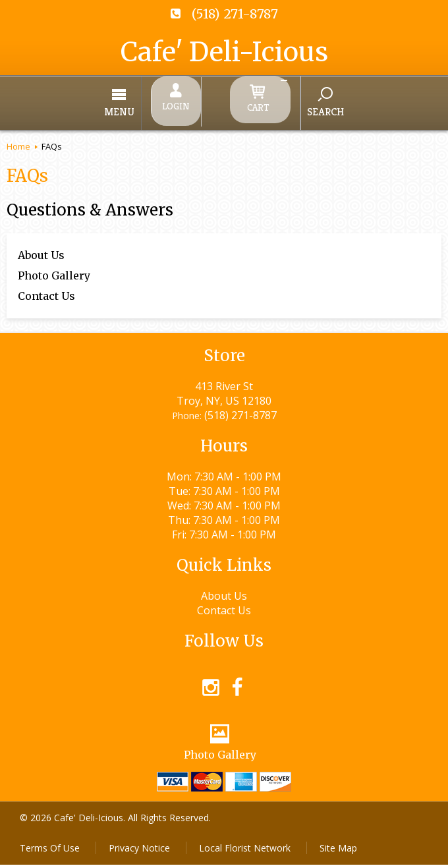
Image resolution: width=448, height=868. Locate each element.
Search (291, 107)
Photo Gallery (54, 267)
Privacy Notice (139, 851)
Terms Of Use (50, 851)
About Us (41, 246)
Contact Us (46, 287)
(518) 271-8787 (235, 14)
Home (18, 138)
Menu (154, 108)
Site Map (338, 851)
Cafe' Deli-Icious (224, 52)
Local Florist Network (245, 851)
